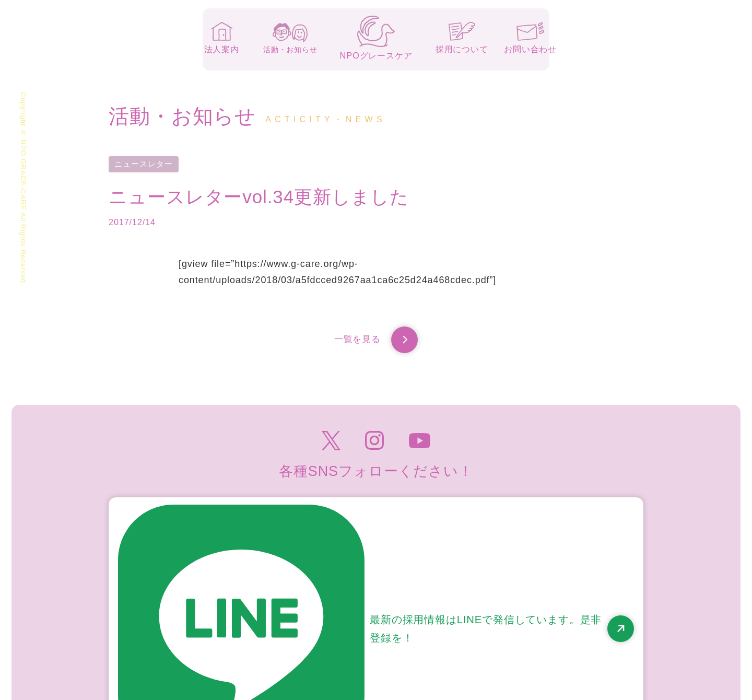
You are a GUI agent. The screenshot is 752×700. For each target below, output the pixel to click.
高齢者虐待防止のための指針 (583, 641)
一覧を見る (376, 342)
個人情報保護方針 (474, 641)
